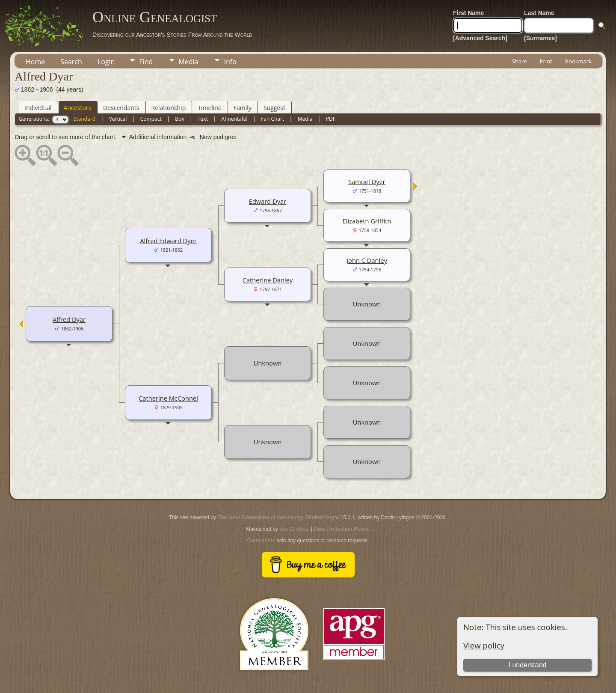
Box (179, 119)
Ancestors (77, 108)
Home (35, 62)
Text (203, 119)
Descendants (121, 108)
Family (243, 108)
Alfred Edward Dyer (168, 241)
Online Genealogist (155, 17)
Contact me (261, 540)
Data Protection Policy (341, 529)
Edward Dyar (268, 201)
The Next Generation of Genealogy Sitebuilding (275, 517)
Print (546, 61)
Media (188, 62)
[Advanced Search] (480, 38)
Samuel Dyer (367, 181)
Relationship (169, 108)
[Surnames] (540, 38)
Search (71, 62)
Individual (38, 108)
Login (106, 62)
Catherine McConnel (168, 398)
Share (520, 61)
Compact (151, 119)
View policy (484, 645)
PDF (331, 119)
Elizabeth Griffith (367, 221)
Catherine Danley (268, 280)
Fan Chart (272, 119)
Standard (84, 119)
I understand (527, 665)
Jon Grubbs (294, 529)
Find (146, 62)
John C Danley (367, 260)
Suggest (274, 108)
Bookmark (578, 61)
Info (230, 62)
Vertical (118, 119)
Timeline (210, 108)
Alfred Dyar (69, 319)
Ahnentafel (234, 119)
